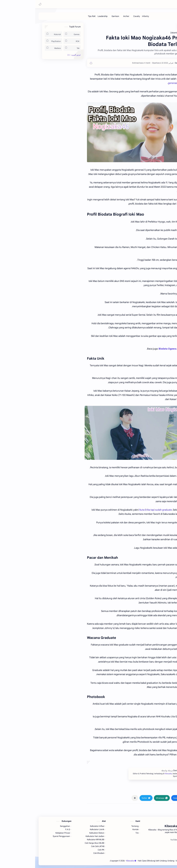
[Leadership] (67, 16)
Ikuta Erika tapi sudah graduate (120, 510)
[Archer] (91, 16)
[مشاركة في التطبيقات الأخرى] (100, 798)
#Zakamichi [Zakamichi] (153, 790)
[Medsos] (18, 48)
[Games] (37, 34)
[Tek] (37, 48)
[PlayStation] (18, 41)
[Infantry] (110, 16)
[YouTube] (139, 840)
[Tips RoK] (57, 16)
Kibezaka (150, 4)
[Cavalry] (101, 16)
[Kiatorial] (18, 34)
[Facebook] (156, 840)
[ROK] (37, 41)
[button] (5, 4)
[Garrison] (80, 16)
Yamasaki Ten (153, 514)
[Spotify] (147, 840)
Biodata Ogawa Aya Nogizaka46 (142, 349)
